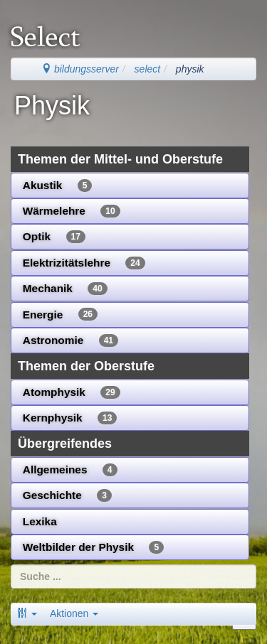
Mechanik (65, 289)
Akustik (58, 186)
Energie (60, 314)
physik (190, 69)
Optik (54, 237)
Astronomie (70, 340)
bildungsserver (80, 69)
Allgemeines (70, 470)
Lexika (40, 521)
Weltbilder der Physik (93, 547)
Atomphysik (72, 392)
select (148, 69)
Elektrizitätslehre (84, 263)
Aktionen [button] (74, 613)
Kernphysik (70, 418)
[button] (27, 613)
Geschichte (67, 495)
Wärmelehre (72, 211)
